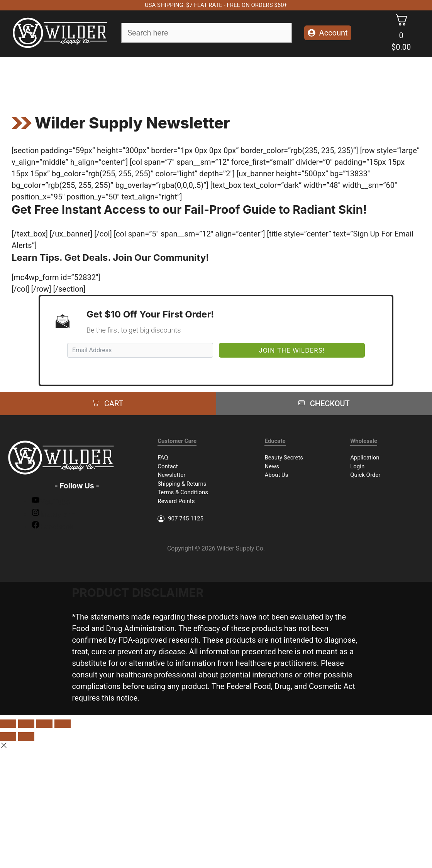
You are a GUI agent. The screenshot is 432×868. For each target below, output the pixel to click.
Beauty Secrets (284, 458)
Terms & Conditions (183, 492)
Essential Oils (204, 78)
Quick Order (365, 475)
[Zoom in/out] (63, 724)
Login (357, 466)
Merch (348, 78)
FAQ (163, 458)
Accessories (261, 78)
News (272, 466)
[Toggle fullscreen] (44, 724)
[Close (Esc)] (8, 724)
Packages (309, 78)
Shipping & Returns (182, 484)
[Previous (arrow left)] (8, 736)
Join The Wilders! (292, 350)
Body (151, 78)
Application (365, 458)
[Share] (26, 724)
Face (113, 78)
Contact (168, 466)
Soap (75, 78)
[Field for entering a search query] (207, 33)
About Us (276, 475)
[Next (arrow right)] (26, 736)
